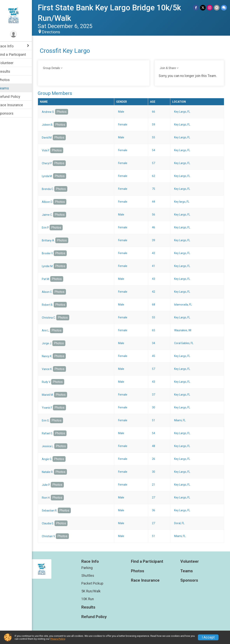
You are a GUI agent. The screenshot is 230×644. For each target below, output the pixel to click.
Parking (91, 568)
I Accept (208, 637)
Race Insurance (16, 105)
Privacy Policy (58, 639)
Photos (9, 80)
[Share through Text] (224, 8)
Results (9, 71)
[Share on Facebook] (196, 8)
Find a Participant (17, 54)
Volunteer (11, 63)
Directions (56, 32)
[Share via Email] (217, 8)
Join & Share (170, 68)
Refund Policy (14, 97)
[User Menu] (19, 34)
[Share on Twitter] (203, 8)
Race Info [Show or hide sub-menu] (11, 46)
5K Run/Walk (95, 591)
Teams (9, 88)
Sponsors (11, 113)
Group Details (57, 68)
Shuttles (92, 576)
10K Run (91, 599)
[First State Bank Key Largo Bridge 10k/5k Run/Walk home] (19, 15)
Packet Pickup (96, 583)
